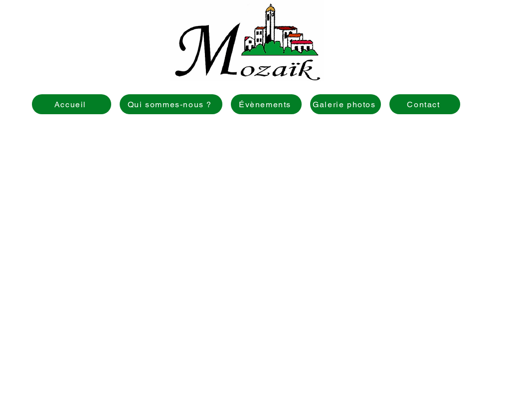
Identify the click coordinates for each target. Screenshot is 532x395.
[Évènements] (266, 104)
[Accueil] (72, 104)
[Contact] (425, 104)
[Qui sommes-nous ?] (171, 104)
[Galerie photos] (346, 104)
